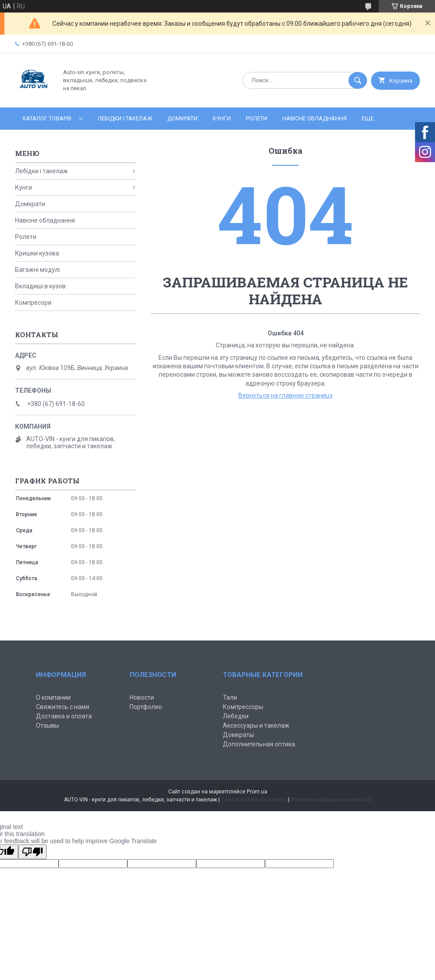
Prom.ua (257, 792)
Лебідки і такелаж (125, 118)
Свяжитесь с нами (63, 707)
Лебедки (236, 716)
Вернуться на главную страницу (286, 395)
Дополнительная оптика (259, 744)
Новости (142, 697)
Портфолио (146, 707)
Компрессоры (243, 707)
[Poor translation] (32, 852)
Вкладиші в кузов (40, 286)
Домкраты (238, 735)
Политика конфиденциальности (331, 800)
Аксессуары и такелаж (256, 725)
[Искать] (358, 80)
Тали (230, 697)
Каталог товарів (47, 118)
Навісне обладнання (314, 118)
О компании (53, 697)
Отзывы (47, 725)
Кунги (222, 118)
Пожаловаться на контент (254, 800)
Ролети (257, 118)
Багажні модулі (38, 270)
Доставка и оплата (64, 716)
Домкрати (182, 118)
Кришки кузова (37, 253)
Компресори (33, 303)
